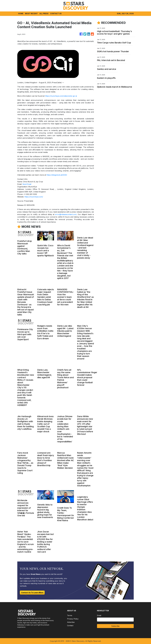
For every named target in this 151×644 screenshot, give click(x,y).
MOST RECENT (31, 14)
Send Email (27, 184)
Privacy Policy (73, 619)
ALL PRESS (44, 14)
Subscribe (115, 626)
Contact (70, 626)
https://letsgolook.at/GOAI (57, 175)
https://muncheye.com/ (34, 197)
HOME (21, 14)
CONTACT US (56, 14)
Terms (70, 615)
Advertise (71, 622)
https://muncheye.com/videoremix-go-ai (61, 96)
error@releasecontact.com (66, 214)
